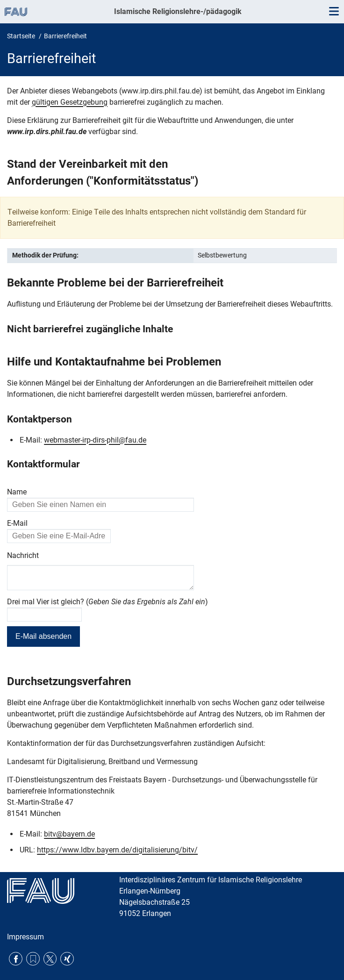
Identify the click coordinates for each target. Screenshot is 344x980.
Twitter (50, 959)
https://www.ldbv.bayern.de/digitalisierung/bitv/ (117, 854)
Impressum (25, 937)
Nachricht (23, 555)
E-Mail (17, 523)
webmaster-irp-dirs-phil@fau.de (95, 440)
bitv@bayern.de (69, 838)
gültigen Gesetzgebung (70, 102)
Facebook (16, 959)
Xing (67, 959)
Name (17, 492)
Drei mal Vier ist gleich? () (107, 605)
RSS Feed (33, 959)
